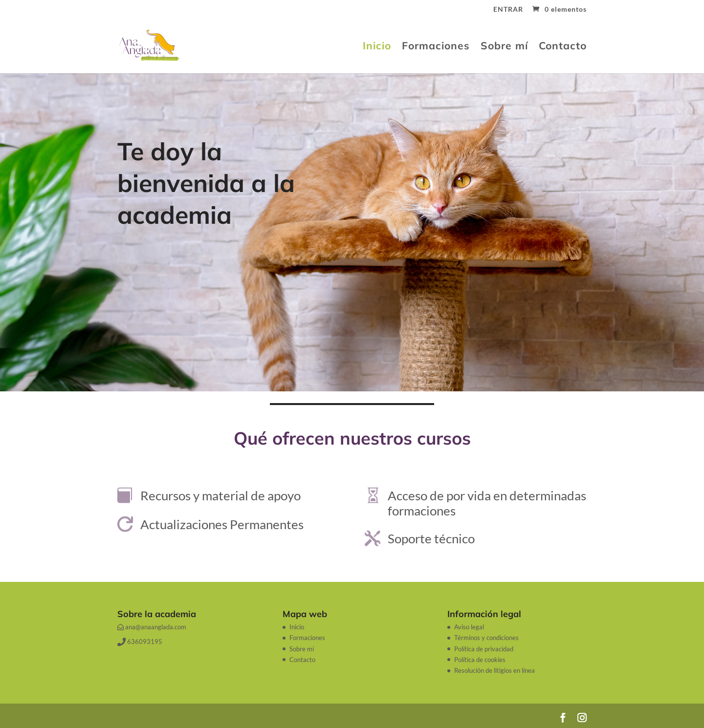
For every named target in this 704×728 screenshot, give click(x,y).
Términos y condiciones (486, 638)
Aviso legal (469, 627)
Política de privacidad (484, 649)
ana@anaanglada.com (152, 627)
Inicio (377, 47)
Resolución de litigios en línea (495, 670)
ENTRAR (508, 10)
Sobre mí (504, 47)
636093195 (140, 642)
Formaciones (436, 47)
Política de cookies (480, 660)
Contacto (563, 47)
